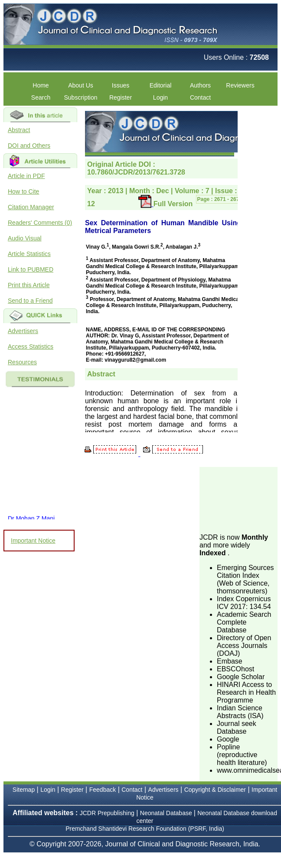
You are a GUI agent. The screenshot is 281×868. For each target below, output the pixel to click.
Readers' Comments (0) (40, 223)
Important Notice (33, 541)
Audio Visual (25, 238)
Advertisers (23, 331)
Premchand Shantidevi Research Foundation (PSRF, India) (145, 829)
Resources (22, 362)
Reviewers (240, 85)
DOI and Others (29, 146)
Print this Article (29, 285)
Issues (121, 85)
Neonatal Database (167, 813)
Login (160, 97)
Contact (200, 97)
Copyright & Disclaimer (215, 790)
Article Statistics (29, 254)
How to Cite (23, 191)
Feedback (103, 790)
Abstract (19, 130)
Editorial (161, 85)
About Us (81, 85)
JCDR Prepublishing (107, 813)
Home (41, 85)
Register (121, 97)
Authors (200, 85)
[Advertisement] (240, 499)
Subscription (80, 97)
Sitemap (24, 790)
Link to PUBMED (31, 269)
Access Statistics (31, 347)
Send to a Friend (30, 301)
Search (41, 97)
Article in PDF (26, 176)
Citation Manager (31, 207)
